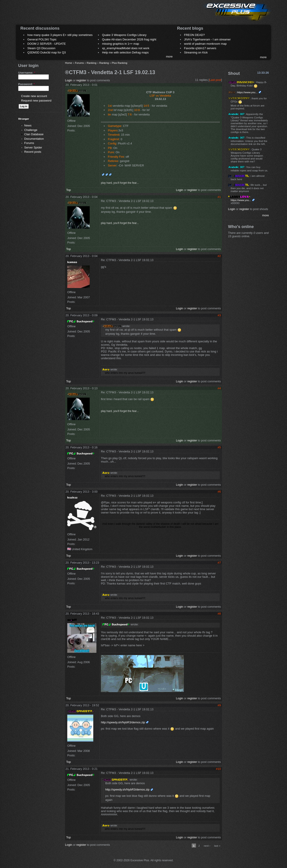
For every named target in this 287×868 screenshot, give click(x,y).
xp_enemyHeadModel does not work (126, 48)
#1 (219, 197)
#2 (219, 256)
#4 (219, 388)
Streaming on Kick (196, 52)
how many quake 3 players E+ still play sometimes (60, 35)
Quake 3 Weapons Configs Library (124, 35)
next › (207, 846)
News (28, 125)
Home (68, 63)
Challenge (31, 130)
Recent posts (33, 152)
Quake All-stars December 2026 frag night (129, 39)
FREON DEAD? (194, 35)
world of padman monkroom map (205, 44)
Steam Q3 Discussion (41, 48)
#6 (219, 492)
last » (217, 846)
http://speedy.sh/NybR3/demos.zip (123, 722)
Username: (27, 73)
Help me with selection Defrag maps (125, 52)
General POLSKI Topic (42, 39)
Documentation (34, 139)
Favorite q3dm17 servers (200, 48)
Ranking (92, 63)
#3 (219, 315)
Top (68, 190)
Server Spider (33, 147)
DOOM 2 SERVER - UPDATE (47, 44)
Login (69, 80)
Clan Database (34, 134)
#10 (218, 769)
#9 (219, 705)
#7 (219, 563)
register (81, 80)
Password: (26, 84)
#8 (219, 614)
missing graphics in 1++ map (121, 44)
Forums (29, 143)
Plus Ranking (120, 63)
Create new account (34, 96)
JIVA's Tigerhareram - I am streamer (207, 39)
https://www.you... (247, 92)
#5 (219, 447)
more (169, 56)
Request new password (36, 101)
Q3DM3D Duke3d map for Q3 (47, 52)
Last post (215, 80)
